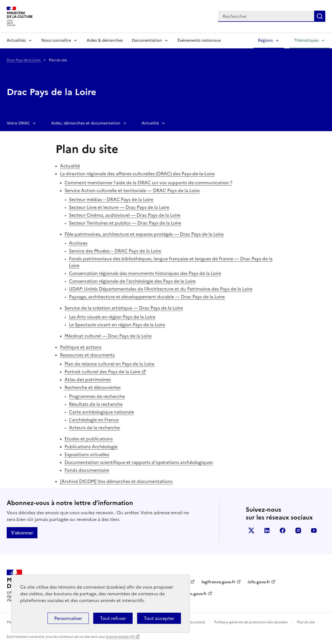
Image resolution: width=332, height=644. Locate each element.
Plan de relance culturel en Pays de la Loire (109, 364)
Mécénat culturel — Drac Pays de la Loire (108, 336)
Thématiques (306, 40)
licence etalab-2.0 (120, 637)
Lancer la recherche (320, 16)
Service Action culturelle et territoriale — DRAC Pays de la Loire (132, 190)
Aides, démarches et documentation (86, 123)
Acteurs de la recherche (94, 428)
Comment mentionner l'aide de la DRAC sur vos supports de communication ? (148, 183)
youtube (314, 530)
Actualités (16, 40)
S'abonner (22, 533)
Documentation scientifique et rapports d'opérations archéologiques (139, 462)
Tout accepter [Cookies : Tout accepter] (159, 618)
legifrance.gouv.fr (218, 582)
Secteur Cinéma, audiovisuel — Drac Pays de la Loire (125, 215)
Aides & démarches (105, 40)
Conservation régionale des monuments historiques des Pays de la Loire (145, 273)
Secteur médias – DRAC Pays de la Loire (111, 199)
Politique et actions (81, 347)
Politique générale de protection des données (251, 622)
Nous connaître (56, 40)
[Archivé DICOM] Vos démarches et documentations (116, 481)
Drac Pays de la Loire (24, 60)
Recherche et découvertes (93, 387)
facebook (283, 530)
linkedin (267, 530)
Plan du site (306, 622)
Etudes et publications (89, 439)
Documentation (147, 40)
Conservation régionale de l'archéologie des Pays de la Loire (132, 281)
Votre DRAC (18, 123)
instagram (298, 530)
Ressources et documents (87, 355)
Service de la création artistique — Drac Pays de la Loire (124, 308)
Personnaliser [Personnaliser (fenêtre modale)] (68, 618)
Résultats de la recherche (96, 404)
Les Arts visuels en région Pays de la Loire (112, 317)
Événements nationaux (199, 40)
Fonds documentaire (87, 470)
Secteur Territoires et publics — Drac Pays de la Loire (125, 223)
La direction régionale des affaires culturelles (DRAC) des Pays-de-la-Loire (137, 174)
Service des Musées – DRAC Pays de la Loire (115, 251)
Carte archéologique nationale (101, 412)
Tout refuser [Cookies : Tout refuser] (113, 618)
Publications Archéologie (91, 447)
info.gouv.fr (259, 582)
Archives (78, 243)
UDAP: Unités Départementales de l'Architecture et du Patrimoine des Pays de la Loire (161, 289)
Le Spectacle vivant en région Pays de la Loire (117, 325)
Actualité (150, 123)
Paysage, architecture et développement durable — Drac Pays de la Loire (147, 297)
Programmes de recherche (97, 396)
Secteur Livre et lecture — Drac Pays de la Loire (119, 207)
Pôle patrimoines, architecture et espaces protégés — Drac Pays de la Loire (144, 234)
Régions (265, 40)
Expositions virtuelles (87, 454)
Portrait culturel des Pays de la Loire (102, 372)
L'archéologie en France (94, 420)
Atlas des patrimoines (88, 379)
